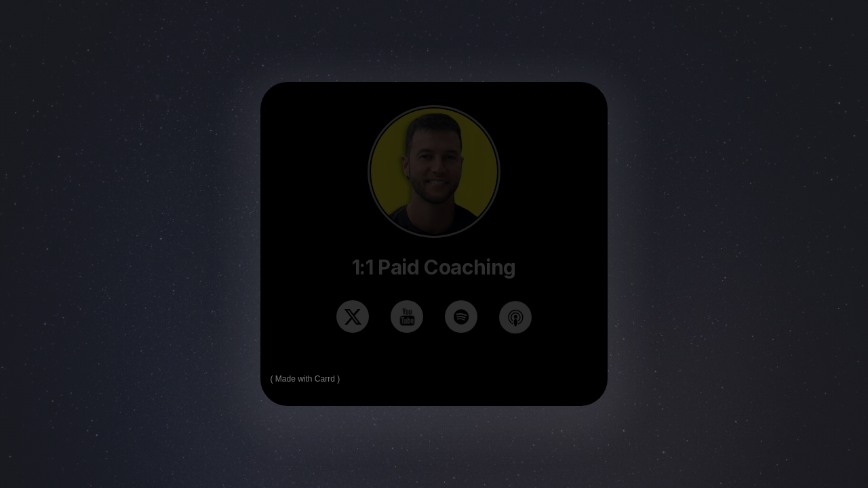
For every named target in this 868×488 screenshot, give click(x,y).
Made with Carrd (305, 379)
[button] (353, 317)
